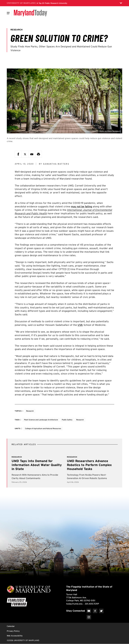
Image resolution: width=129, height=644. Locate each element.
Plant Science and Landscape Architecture (41, 420)
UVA (80, 325)
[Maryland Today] (30, 13)
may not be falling (82, 206)
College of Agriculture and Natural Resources (43, 428)
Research (30, 411)
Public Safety (67, 420)
